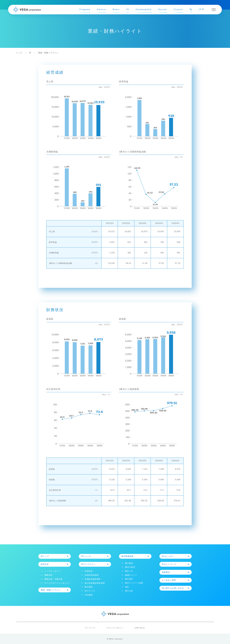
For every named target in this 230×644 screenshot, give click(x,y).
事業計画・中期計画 (53, 579)
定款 (127, 587)
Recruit (163, 9)
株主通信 (89, 587)
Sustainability (144, 9)
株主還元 (129, 579)
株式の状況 (130, 567)
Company (85, 9)
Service (102, 9)
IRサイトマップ (169, 564)
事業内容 (48, 575)
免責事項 (166, 572)
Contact (178, 9)
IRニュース (86, 556)
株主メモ (129, 571)
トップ (19, 53)
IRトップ (45, 556)
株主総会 (129, 563)
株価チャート (131, 575)
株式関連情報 (127, 556)
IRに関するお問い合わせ (173, 588)
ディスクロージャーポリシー (57, 583)
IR (128, 9)
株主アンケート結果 (134, 583)
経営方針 (45, 564)
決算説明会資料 (92, 575)
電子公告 (129, 591)
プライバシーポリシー (115, 628)
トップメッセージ (52, 571)
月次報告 (89, 595)
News (116, 9)
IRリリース (90, 591)
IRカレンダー (168, 556)
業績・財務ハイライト (51, 590)
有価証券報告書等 (93, 579)
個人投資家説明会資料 (95, 583)
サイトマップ (90, 628)
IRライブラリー (88, 564)
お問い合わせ (140, 628)
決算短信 (89, 571)
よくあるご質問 (169, 580)
